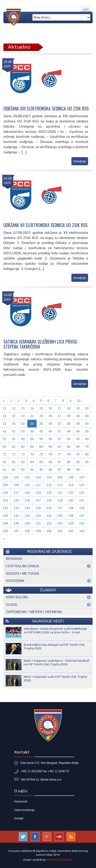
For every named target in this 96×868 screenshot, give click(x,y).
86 (50, 462)
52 (14, 439)
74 (32, 454)
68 (69, 447)
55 (41, 439)
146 (71, 516)
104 (49, 477)
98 (69, 470)
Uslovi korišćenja (24, 810)
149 (16, 523)
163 (82, 531)
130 (71, 500)
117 (16, 493)
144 (49, 516)
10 (79, 401)
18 (69, 408)
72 (14, 454)
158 (27, 531)
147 (82, 516)
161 (60, 531)
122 (71, 493)
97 (59, 470)
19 (78, 408)
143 (38, 516)
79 (78, 454)
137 (60, 508)
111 (38, 485)
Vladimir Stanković (60, 860)
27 (59, 416)
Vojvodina (15, 581)
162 (71, 531)
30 (87, 416)
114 (71, 485)
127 (38, 500)
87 (59, 462)
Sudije (12, 605)
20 (87, 408)
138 (71, 508)
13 (23, 408)
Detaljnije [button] (80, 161)
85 (41, 462)
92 (14, 470)
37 (59, 424)
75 (41, 454)
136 (49, 508)
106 (71, 477)
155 (82, 523)
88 (69, 462)
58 (69, 439)
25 (41, 416)
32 (14, 424)
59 (78, 439)
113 (60, 485)
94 (32, 470)
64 (32, 447)
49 (78, 431)
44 (32, 431)
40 (87, 424)
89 (78, 462)
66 (50, 447)
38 (69, 424)
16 (50, 408)
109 (16, 485)
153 (60, 523)
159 (38, 531)
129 (60, 500)
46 (50, 431)
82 (14, 462)
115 (82, 485)
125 (16, 500)
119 (38, 493)
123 (82, 493)
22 (14, 416)
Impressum (21, 801)
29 (78, 416)
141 (16, 516)
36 (50, 424)
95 (41, 470)
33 (23, 424)
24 (32, 416)
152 (49, 523)
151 (38, 523)
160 (49, 531)
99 (78, 470)
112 (49, 485)
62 (14, 447)
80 (87, 454)
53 (23, 439)
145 (60, 516)
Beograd (14, 559)
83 (23, 462)
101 (16, 477)
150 (27, 523)
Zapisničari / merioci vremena (34, 612)
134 (27, 508)
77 (59, 454)
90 (87, 462)
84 (32, 462)
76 (50, 454)
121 (60, 493)
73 (23, 454)
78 (69, 454)
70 (87, 447)
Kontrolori (17, 597)
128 (49, 500)
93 (23, 470)
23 (23, 416)
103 (38, 477)
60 (87, 439)
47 (59, 431)
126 (27, 500)
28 (69, 416)
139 (82, 508)
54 (32, 439)
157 (16, 531)
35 (41, 424)
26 (50, 416)
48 (69, 431)
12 (14, 408)
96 (50, 470)
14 (32, 408)
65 (41, 447)
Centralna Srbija (22, 566)
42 (14, 431)
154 (71, 523)
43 (23, 431)
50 (87, 431)
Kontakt (19, 818)
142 (27, 516)
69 (78, 447)
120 (49, 493)
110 (27, 485)
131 (82, 500)
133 (16, 508)
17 (59, 408)
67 (59, 447)
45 (41, 431)
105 (60, 477)
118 (27, 493)
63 (23, 447)
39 (78, 424)
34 (32, 424)
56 (50, 439)
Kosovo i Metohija (22, 573)
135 (38, 508)
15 (41, 408)
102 (27, 477)
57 (59, 439)
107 (82, 477)
